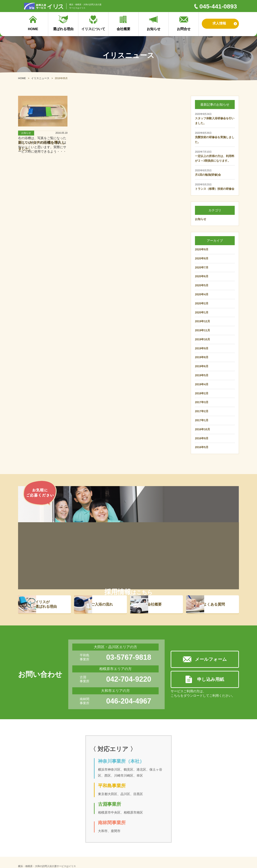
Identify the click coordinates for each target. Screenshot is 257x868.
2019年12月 (202, 321)
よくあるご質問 (56, 840)
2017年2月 (202, 411)
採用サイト (130, 835)
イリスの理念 (98, 840)
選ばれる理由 (29, 827)
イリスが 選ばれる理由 (51, 537)
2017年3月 (202, 402)
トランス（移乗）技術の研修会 (215, 189)
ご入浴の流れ (107, 537)
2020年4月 (202, 294)
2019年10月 (202, 339)
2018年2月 (202, 393)
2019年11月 (202, 330)
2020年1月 (202, 312)
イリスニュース (40, 78)
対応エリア (97, 846)
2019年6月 (202, 366)
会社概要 (159, 537)
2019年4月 (202, 384)
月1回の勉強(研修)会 (208, 175)
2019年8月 (202, 357)
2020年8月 (202, 258)
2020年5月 (202, 285)
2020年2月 (202, 303)
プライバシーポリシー (103, 851)
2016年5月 (202, 447)
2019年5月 (202, 375)
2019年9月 (202, 348)
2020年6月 (202, 276)
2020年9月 (202, 249)
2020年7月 (202, 267)
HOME (22, 78)
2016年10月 (202, 429)
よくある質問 (219, 537)
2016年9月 (202, 438)
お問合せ (156, 840)
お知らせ (201, 219)
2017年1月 (202, 420)
